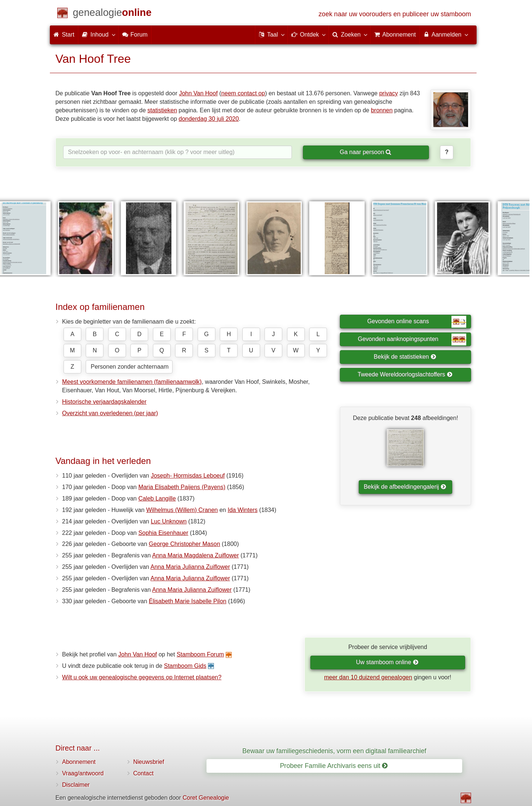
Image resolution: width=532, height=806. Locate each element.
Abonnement (79, 762)
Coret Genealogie (206, 798)
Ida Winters (243, 510)
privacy (388, 93)
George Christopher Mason (185, 544)
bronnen (382, 110)
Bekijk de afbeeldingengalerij (405, 487)
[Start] (112, 14)
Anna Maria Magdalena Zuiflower (196, 555)
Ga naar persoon (365, 152)
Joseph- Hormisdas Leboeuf (188, 476)
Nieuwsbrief (149, 762)
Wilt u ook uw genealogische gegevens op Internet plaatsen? (142, 677)
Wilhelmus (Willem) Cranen (182, 510)
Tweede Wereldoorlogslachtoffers (405, 374)
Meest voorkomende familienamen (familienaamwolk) (132, 382)
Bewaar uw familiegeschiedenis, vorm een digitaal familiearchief (334, 751)
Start (64, 35)
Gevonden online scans (417, 322)
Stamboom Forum (200, 654)
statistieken (162, 110)
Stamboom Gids (185, 666)
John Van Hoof (198, 93)
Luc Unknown (169, 521)
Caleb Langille (157, 498)
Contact (144, 773)
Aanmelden (445, 34)
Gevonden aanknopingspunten (412, 339)
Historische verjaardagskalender (104, 402)
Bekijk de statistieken (405, 357)
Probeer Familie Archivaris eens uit (334, 766)
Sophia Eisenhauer (163, 533)
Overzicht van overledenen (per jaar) (110, 413)
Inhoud (98, 34)
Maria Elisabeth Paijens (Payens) (182, 487)
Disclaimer (76, 785)
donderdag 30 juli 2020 (209, 119)
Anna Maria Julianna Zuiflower (190, 567)
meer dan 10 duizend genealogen (368, 677)
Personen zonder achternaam (129, 367)
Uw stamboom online (387, 662)
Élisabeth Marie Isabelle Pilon (188, 601)
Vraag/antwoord (83, 773)
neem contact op (243, 93)
